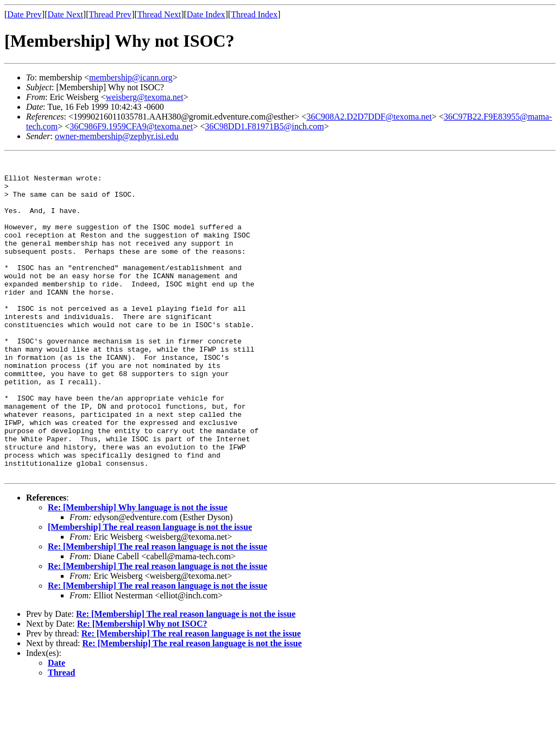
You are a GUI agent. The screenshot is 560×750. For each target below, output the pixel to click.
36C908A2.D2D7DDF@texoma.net (369, 117)
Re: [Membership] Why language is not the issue (138, 571)
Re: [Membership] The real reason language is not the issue (158, 610)
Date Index (206, 14)
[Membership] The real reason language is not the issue (150, 590)
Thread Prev (110, 14)
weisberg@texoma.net (145, 97)
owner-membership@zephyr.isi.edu (117, 136)
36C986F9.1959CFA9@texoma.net (131, 126)
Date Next (65, 14)
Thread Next (159, 14)
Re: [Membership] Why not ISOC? (142, 687)
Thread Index (254, 14)
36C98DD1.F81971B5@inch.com (264, 126)
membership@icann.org (131, 77)
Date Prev (24, 14)
